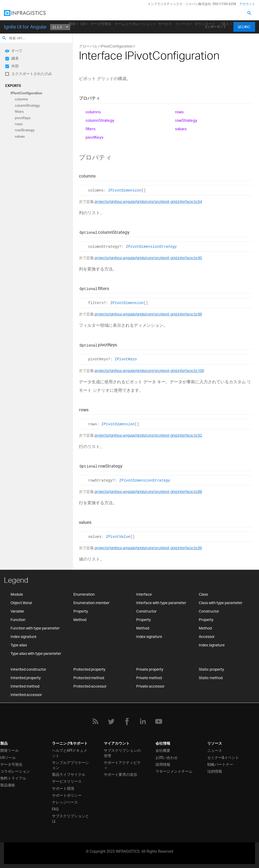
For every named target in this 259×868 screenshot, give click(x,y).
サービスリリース (67, 781)
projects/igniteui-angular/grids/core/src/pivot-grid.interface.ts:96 (148, 548)
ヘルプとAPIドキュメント (70, 753)
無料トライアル (13, 778)
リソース (182, 24)
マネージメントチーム (174, 771)
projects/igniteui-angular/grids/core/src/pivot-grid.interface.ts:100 (149, 370)
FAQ (55, 809)
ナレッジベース (65, 802)
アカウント (247, 4)
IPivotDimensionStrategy (151, 247)
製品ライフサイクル (69, 774)
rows (19, 124)
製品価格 (8, 785)
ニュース (215, 750)
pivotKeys (23, 118)
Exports (13, 86)
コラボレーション (15, 771)
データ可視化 (101, 24)
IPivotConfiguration (26, 93)
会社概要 (163, 750)
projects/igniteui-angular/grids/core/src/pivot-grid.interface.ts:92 (148, 435)
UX (83, 24)
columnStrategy (27, 105)
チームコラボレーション (134, 24)
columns (21, 99)
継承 (15, 58)
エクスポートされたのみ (32, 74)
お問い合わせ (245, 24)
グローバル (88, 46)
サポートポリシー (67, 795)
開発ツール (10, 750)
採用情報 (163, 764)
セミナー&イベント (223, 758)
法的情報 (215, 771)
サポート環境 (63, 788)
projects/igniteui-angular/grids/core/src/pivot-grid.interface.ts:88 (148, 491)
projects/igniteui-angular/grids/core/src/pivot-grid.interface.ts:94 (148, 201)
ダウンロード (205, 24)
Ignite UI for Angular (25, 27)
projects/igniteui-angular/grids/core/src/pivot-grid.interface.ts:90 (148, 258)
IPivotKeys (126, 360)
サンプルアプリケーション (70, 765)
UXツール (8, 758)
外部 (15, 66)
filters (19, 112)
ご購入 (224, 24)
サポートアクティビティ (122, 765)
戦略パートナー (220, 764)
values (20, 136)
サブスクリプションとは (70, 818)
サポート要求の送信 (120, 774)
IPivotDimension (125, 190)
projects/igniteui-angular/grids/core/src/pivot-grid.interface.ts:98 (148, 314)
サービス (165, 24)
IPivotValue (118, 537)
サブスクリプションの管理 (122, 753)
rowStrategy (25, 130)
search (4, 38)
